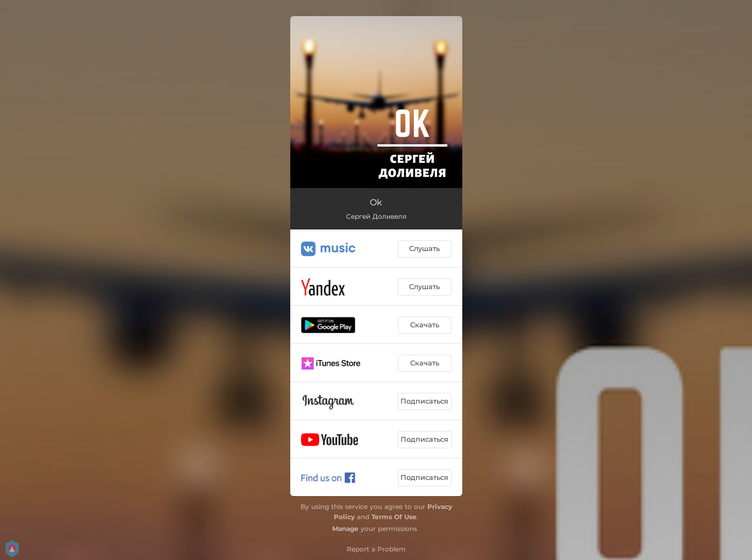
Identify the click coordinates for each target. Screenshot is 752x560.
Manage (345, 529)
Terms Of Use (394, 517)
